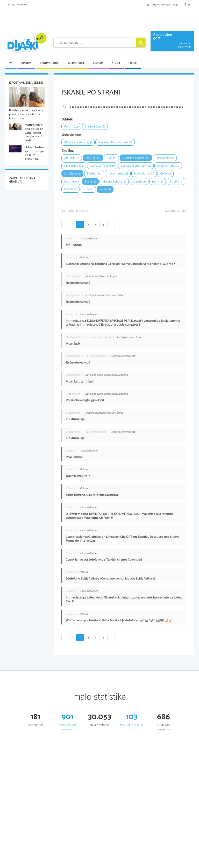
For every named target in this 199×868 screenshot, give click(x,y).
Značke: (68, 151)
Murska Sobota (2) (114, 182)
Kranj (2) (90, 182)
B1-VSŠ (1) (71, 189)
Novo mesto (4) (118, 174)
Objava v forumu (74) (78, 142)
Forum (133, 63)
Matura (98, 63)
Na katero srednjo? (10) (136, 166)
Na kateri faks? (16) (102, 166)
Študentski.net (17, 5)
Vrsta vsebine (71, 135)
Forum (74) (71, 127)
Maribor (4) (94, 174)
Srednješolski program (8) (115, 142)
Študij (116, 63)
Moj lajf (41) (72, 158)
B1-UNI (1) (176, 182)
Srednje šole (76, 63)
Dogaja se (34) (165, 158)
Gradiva (26, 63)
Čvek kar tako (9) (168, 166)
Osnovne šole (49, 63)
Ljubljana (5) (72, 174)
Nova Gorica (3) (144, 174)
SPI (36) (111, 158)
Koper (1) (105, 189)
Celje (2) (166, 174)
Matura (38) (93, 158)
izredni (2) (139, 182)
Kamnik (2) (71, 182)
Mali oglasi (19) (74, 166)
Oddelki (67, 119)
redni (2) (158, 182)
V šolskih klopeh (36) (136, 158)
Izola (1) (88, 189)
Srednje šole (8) (95, 127)
